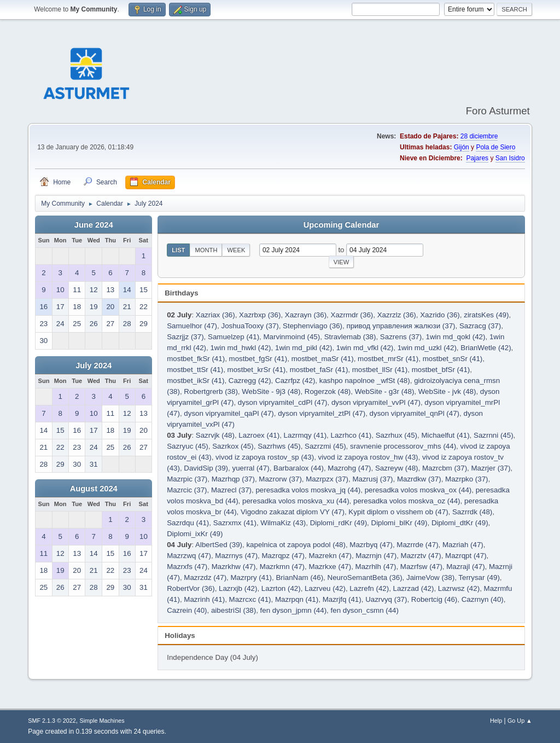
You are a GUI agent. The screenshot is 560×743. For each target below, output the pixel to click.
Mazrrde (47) (417, 545)
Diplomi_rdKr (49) (339, 523)
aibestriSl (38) (234, 610)
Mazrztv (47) (421, 556)
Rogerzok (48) (328, 391)
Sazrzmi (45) (325, 446)
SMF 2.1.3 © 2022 (52, 721)
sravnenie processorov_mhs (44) (403, 446)
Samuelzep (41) (234, 337)
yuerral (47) (250, 468)
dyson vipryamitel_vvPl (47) (376, 402)
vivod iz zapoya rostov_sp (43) (265, 457)
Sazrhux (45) (396, 435)
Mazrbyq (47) (371, 545)
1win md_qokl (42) (456, 337)
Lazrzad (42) (414, 588)
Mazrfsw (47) (421, 567)
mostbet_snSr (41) (453, 359)
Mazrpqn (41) (297, 599)
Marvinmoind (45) (292, 337)
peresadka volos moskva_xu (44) (296, 501)
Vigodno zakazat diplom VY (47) (293, 512)
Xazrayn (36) (306, 315)
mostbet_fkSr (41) (196, 359)
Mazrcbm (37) (445, 468)
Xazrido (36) (440, 315)
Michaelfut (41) (445, 435)
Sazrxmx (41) (235, 523)
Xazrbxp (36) (260, 315)
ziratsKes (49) (486, 315)
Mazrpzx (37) (327, 479)
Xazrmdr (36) (352, 315)
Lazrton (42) (281, 588)
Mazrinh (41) (204, 599)
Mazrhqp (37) (233, 479)
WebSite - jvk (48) (447, 391)
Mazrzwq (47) (189, 556)
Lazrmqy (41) (305, 435)
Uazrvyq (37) (386, 599)
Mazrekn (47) (330, 556)
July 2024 (94, 365)
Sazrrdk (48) (472, 512)
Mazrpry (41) (251, 577)
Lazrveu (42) (325, 588)
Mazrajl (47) (465, 567)
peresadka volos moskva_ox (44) (418, 490)
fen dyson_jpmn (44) (294, 610)
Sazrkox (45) (233, 446)
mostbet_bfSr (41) (441, 370)
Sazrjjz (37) (185, 337)
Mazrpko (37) (467, 479)
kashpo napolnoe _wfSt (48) (365, 381)
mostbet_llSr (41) (380, 370)
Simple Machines (102, 721)
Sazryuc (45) (188, 446)
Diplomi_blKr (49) (399, 523)
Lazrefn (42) (369, 588)
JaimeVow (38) (430, 577)
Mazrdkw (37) (419, 479)
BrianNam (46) (299, 577)
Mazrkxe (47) (330, 567)
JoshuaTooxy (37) (250, 326)
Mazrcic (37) (187, 490)
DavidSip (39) (206, 468)
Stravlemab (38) (350, 337)
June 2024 (94, 225)
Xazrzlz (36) (397, 315)
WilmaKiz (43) (283, 523)
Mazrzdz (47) (205, 577)
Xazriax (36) (215, 315)
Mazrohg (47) (349, 468)
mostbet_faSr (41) (319, 370)
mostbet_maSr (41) (323, 359)
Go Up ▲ (520, 721)
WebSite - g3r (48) (385, 391)
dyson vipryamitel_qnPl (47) (415, 413)
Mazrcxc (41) (250, 599)
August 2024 (94, 489)
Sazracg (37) (480, 326)
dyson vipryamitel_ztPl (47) (322, 413)
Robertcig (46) (434, 599)
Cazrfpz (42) (295, 381)
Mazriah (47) (463, 545)
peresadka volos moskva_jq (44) (308, 490)
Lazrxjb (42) (238, 588)
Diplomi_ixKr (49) (195, 534)
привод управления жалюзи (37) (401, 326)
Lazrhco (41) (351, 435)
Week (236, 250)
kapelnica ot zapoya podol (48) (296, 545)
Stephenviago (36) (313, 326)
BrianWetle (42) (486, 348)
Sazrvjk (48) (215, 435)
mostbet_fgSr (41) (258, 359)
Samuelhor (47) (192, 326)
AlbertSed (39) (219, 545)
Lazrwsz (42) (459, 588)
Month (206, 250)
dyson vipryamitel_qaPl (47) (229, 413)
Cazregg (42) (250, 381)
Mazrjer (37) (491, 468)
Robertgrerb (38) (211, 391)
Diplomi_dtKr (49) (460, 523)
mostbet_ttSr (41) (195, 370)
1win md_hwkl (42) (240, 348)
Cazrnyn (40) (483, 599)
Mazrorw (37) (280, 479)
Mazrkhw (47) (234, 567)
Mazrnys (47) (236, 556)
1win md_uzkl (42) (427, 348)
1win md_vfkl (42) (365, 348)
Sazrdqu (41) (188, 523)
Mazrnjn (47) (376, 556)
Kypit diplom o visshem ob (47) (398, 512)
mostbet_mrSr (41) (388, 359)
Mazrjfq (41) (342, 599)
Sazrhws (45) (279, 446)
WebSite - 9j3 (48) (271, 391)
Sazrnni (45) (494, 435)
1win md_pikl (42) (304, 348)
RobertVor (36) (191, 588)
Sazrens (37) (401, 337)
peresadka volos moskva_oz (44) (407, 501)
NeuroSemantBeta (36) (365, 577)
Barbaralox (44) (299, 468)
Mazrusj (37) (372, 479)
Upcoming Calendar (341, 225)
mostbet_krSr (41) (257, 370)
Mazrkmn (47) (282, 567)
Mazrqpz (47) (284, 556)
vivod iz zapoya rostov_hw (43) (368, 457)
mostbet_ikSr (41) (196, 381)
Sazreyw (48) (397, 468)
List (178, 250)
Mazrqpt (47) (466, 556)
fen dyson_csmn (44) (365, 610)
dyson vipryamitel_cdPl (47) (283, 402)
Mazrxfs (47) (187, 567)
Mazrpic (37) (187, 479)
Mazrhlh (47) (376, 567)
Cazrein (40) (187, 610)
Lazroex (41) (259, 435)
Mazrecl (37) (231, 490)
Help (496, 721)
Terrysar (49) (479, 577)
